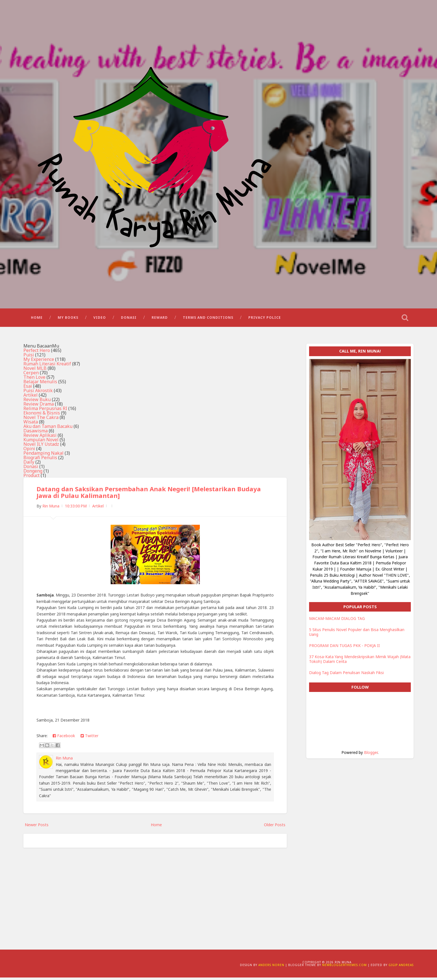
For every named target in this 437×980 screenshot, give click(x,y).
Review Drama (39, 407)
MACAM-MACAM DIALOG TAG (337, 621)
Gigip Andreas (401, 967)
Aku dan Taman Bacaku (48, 429)
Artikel (31, 398)
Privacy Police (265, 320)
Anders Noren (271, 967)
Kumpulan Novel (41, 442)
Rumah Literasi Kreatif (47, 366)
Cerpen (31, 375)
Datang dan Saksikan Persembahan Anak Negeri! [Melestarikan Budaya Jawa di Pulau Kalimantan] (149, 495)
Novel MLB (35, 371)
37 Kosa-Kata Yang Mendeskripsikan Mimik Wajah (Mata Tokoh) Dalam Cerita (360, 662)
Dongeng (33, 474)
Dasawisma (36, 433)
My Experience (39, 362)
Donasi (129, 320)
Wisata (31, 425)
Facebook (64, 738)
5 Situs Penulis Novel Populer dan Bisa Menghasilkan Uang (357, 635)
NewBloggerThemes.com (344, 967)
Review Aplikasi (40, 438)
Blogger (371, 755)
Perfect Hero (37, 353)
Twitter (89, 738)
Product (31, 478)
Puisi (29, 358)
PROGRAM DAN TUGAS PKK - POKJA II (344, 648)
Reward (160, 320)
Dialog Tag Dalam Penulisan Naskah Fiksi (346, 675)
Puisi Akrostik (38, 393)
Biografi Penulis (40, 460)
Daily (29, 465)
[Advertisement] (155, 896)
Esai (28, 389)
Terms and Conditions (208, 320)
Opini (29, 451)
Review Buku (37, 402)
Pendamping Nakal (43, 456)
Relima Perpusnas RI (45, 411)
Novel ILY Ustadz (41, 447)
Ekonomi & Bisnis (42, 416)
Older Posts (275, 827)
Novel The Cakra (41, 420)
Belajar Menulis (40, 384)
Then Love (34, 380)
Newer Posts (37, 827)
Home (37, 320)
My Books (68, 320)
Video (100, 320)
